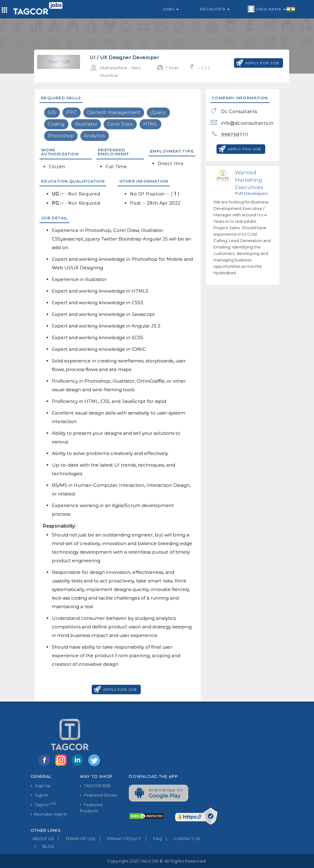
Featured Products (91, 808)
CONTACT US (181, 839)
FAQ (152, 839)
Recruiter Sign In (49, 814)
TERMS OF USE (75, 839)
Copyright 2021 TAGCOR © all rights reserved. (157, 861)
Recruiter (215, 9)
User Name (272, 9)
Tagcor (43, 804)
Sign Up (41, 786)
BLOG (42, 846)
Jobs (171, 9)
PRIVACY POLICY (119, 839)
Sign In (39, 795)
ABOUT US (42, 839)
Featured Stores (98, 795)
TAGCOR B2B (95, 786)
